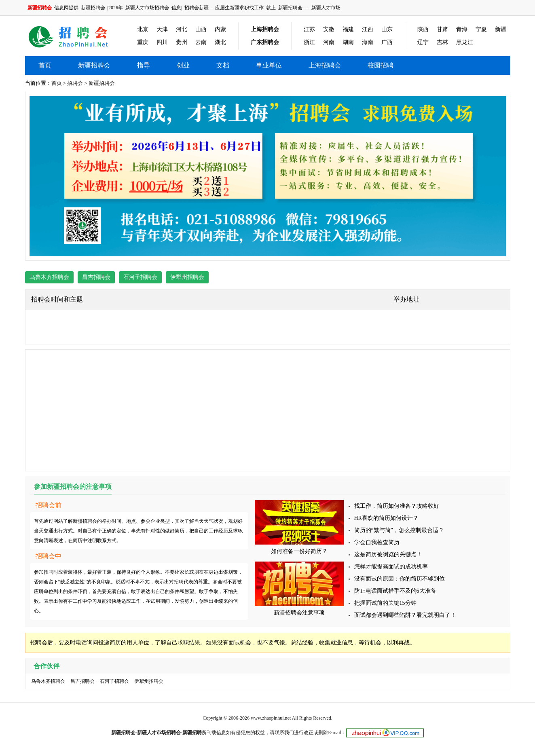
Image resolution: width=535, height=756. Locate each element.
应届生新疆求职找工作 (239, 8)
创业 (183, 65)
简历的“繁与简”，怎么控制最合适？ (399, 530)
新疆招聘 (192, 733)
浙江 (309, 42)
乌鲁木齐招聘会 (49, 277)
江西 (368, 29)
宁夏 (481, 29)
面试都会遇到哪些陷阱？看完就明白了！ (405, 615)
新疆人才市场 (326, 8)
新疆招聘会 (93, 8)
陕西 (423, 29)
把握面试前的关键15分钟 (385, 603)
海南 (368, 42)
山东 (387, 29)
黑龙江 (465, 42)
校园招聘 (381, 65)
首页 (45, 65)
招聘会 (75, 83)
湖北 (220, 42)
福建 (348, 29)
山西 (201, 29)
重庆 (143, 42)
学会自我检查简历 (377, 542)
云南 (201, 42)
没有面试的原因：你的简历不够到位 (400, 579)
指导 (144, 65)
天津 (162, 29)
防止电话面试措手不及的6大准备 (395, 591)
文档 (223, 65)
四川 (162, 42)
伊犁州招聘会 (187, 277)
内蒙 (220, 29)
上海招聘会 (265, 29)
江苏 (309, 29)
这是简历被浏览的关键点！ (388, 554)
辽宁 (423, 42)
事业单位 (269, 65)
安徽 (329, 29)
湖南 (348, 42)
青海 (462, 29)
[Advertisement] (268, 410)
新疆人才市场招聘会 (147, 8)
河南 (329, 42)
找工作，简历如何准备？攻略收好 (397, 506)
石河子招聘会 (140, 277)
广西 (387, 42)
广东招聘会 (265, 42)
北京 (143, 29)
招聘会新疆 (197, 8)
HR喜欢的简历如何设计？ (386, 518)
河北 (182, 29)
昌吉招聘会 (96, 277)
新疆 (501, 29)
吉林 (442, 42)
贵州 (182, 42)
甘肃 (442, 29)
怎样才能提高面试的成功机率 (391, 567)
